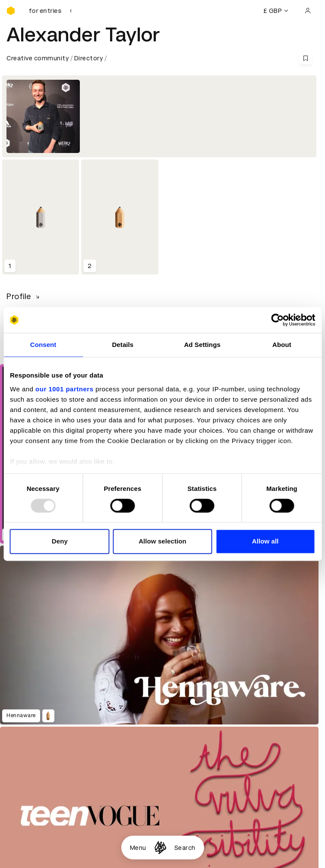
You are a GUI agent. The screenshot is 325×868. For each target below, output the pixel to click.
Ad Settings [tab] (202, 345)
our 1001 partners (64, 389)
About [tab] (282, 345)
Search (185, 848)
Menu (138, 848)
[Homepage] (160, 848)
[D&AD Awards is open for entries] (50, 11)
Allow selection (162, 542)
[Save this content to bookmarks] (306, 58)
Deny (60, 542)
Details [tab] (123, 345)
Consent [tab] (43, 345)
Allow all (265, 542)
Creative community (38, 58)
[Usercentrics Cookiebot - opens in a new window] (277, 320)
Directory (89, 58)
